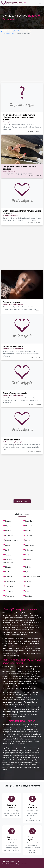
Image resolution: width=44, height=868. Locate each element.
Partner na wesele (12, 806)
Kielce (27, 540)
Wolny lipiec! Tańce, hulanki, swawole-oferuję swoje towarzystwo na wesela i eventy (19, 117)
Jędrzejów (29, 535)
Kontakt (5, 864)
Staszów (28, 581)
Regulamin (11, 864)
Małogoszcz (29, 550)
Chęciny (8, 526)
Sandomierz (9, 572)
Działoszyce (9, 535)
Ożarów (28, 560)
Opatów (8, 555)
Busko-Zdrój (30, 521)
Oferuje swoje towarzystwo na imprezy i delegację (20, 168)
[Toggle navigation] (40, 3)
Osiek (27, 555)
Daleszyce (29, 531)
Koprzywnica (30, 545)
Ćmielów (8, 531)
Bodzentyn (9, 521)
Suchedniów (9, 591)
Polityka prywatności (22, 864)
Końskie (8, 545)
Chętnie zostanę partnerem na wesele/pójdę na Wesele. (22, 212)
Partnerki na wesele (11, 440)
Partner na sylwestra (32, 838)
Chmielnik (29, 526)
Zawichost (29, 596)
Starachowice (10, 581)
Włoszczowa (10, 596)
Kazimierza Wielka (12, 540)
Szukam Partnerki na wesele (15, 393)
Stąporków (9, 586)
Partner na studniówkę (12, 838)
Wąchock (28, 591)
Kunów (8, 550)
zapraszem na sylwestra (13, 346)
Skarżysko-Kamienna (33, 577)
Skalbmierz (9, 577)
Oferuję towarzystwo (32, 806)
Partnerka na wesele (12, 302)
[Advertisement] (22, 58)
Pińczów (8, 567)
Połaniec (28, 567)
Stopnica (28, 586)
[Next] (22, 501)
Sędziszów (29, 572)
